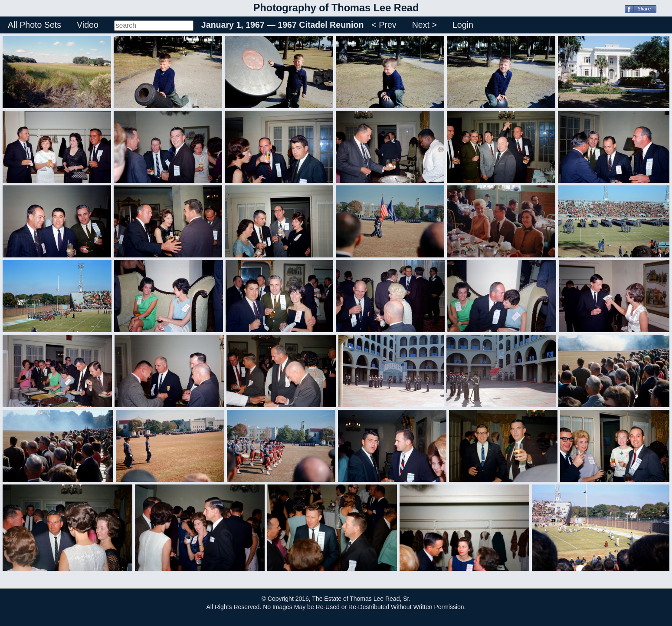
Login (463, 25)
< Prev (384, 25)
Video (88, 25)
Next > (425, 25)
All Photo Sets (34, 25)
